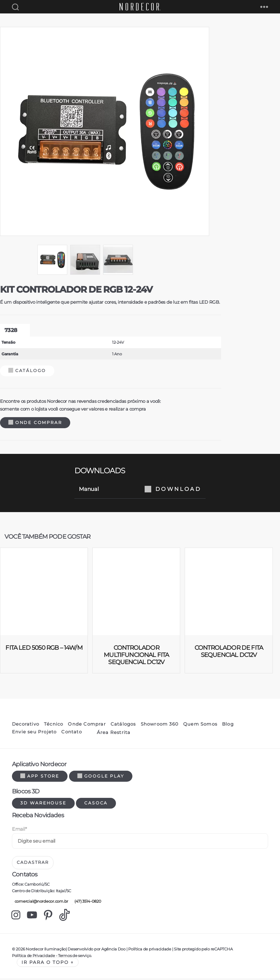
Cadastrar (33, 864)
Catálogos (123, 726)
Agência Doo (113, 951)
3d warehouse (43, 805)
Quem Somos (200, 726)
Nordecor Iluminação (46, 951)
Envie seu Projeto (34, 734)
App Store (40, 778)
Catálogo (27, 372)
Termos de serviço (74, 957)
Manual (140, 491)
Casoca (96, 805)
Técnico (53, 726)
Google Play (101, 778)
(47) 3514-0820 (87, 903)
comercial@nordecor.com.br (40, 903)
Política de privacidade (150, 951)
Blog (228, 726)
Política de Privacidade (33, 957)
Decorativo (26, 726)
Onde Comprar (35, 424)
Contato (71, 734)
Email (19, 831)
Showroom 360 (160, 726)
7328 (11, 332)
